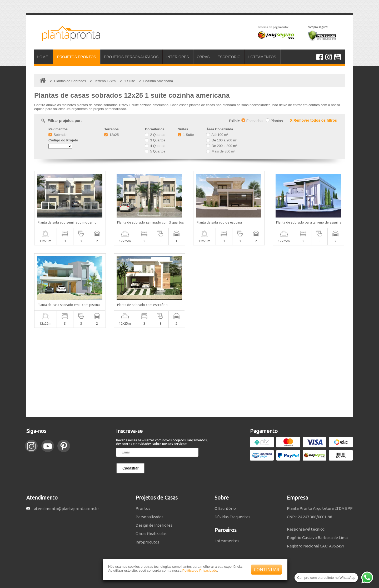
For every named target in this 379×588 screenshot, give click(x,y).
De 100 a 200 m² (222, 140)
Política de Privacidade (200, 570)
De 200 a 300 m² (222, 146)
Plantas (274, 121)
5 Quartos (155, 151)
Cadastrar (130, 468)
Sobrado (58, 135)
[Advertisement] (189, 373)
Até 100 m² (217, 135)
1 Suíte (186, 135)
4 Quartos (155, 146)
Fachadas (252, 121)
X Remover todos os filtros (313, 120)
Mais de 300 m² (221, 151)
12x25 (111, 135)
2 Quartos (155, 135)
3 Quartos (155, 140)
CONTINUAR (267, 570)
